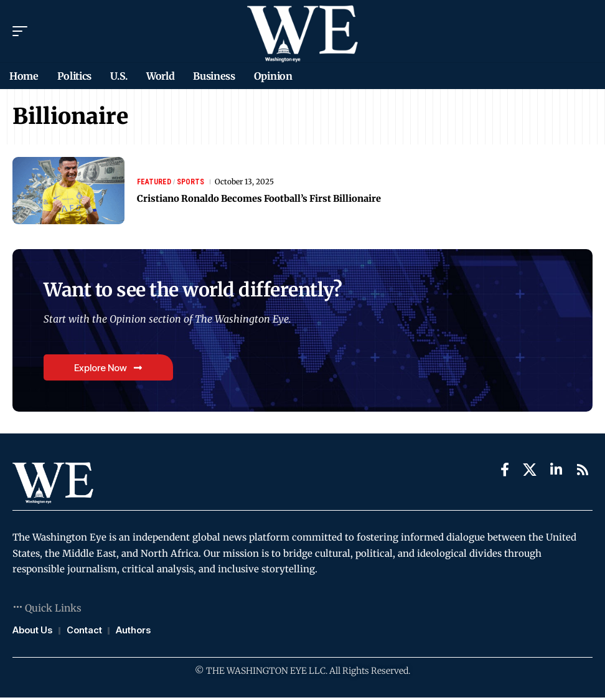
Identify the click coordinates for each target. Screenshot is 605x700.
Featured (154, 182)
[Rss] (583, 472)
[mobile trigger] (23, 31)
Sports (190, 182)
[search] (583, 31)
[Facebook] (505, 472)
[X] (530, 472)
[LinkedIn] (556, 472)
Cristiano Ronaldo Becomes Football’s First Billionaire (280, 198)
